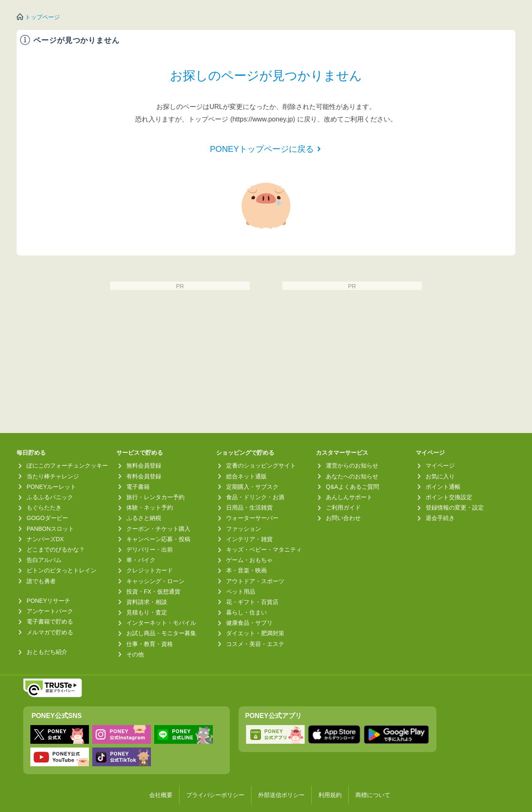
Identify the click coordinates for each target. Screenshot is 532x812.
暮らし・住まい (246, 612)
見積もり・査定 (147, 612)
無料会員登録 (144, 465)
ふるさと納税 (144, 518)
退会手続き (440, 518)
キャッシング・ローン (155, 581)
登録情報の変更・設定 (455, 507)
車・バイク (141, 560)
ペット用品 (241, 592)
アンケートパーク (50, 611)
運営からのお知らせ (352, 465)
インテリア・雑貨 (249, 539)
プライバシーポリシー (215, 795)
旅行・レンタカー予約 (155, 497)
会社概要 (161, 795)
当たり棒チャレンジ (53, 476)
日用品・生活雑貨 (249, 507)
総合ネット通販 (246, 476)
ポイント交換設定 (449, 497)
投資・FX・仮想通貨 (153, 592)
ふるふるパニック (50, 497)
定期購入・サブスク (252, 487)
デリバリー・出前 (150, 550)
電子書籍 (138, 487)
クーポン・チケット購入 (158, 529)
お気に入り (440, 476)
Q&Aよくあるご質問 (352, 487)
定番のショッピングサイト (261, 465)
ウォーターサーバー (252, 518)
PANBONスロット (50, 529)
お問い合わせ (343, 518)
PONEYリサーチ (48, 601)
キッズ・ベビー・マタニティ (264, 550)
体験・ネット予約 (150, 507)
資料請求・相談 (147, 602)
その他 (135, 654)
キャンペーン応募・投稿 (158, 539)
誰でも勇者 (41, 581)
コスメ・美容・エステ (255, 644)
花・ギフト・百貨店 (252, 602)
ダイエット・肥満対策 (255, 633)
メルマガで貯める (50, 632)
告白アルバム (44, 560)
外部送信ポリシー (281, 795)
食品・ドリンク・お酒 (255, 497)
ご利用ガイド (343, 507)
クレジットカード (150, 570)
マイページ (440, 465)
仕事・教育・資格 (150, 644)
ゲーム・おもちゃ (249, 560)
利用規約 (330, 795)
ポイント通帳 (443, 487)
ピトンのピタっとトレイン (62, 570)
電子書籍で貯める (50, 621)
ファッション (244, 529)
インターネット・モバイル (161, 623)
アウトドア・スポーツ (255, 581)
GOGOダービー (47, 518)
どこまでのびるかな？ (56, 550)
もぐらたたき (44, 507)
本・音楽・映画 (246, 570)
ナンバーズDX (45, 539)
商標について (373, 795)
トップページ (42, 17)
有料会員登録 (144, 476)
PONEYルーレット (51, 487)
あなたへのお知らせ (352, 476)
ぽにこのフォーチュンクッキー (67, 465)
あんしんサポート (349, 497)
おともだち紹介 (47, 652)
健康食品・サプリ (249, 623)
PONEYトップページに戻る (262, 149)
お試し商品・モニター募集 (161, 633)
